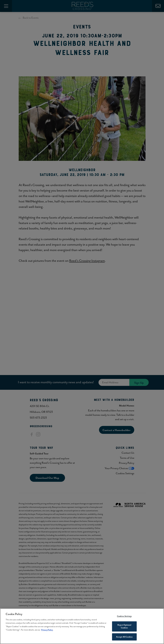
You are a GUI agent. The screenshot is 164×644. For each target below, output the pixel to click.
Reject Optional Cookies (124, 627)
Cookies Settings (124, 617)
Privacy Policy (47, 631)
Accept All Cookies (124, 638)
